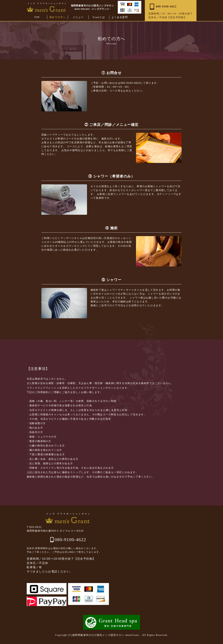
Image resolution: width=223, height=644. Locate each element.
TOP (37, 17)
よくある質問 (120, 17)
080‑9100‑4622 (163, 7)
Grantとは (99, 17)
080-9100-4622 (70, 540)
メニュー (78, 17)
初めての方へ (57, 17)
